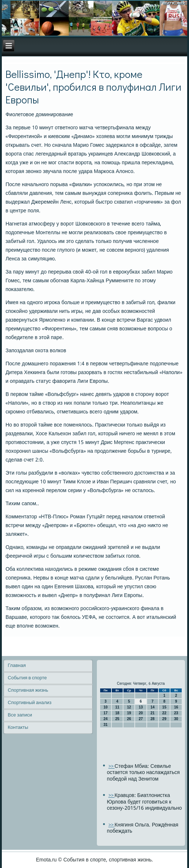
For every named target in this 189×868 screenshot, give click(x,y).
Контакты (18, 728)
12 (129, 707)
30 (176, 719)
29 (164, 719)
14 (152, 707)
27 (141, 719)
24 (105, 719)
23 (176, 713)
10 (105, 707)
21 (152, 713)
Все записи (20, 715)
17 (105, 713)
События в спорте (27, 678)
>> (112, 767)
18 (117, 713)
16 (176, 707)
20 (141, 713)
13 (141, 707)
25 (117, 719)
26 (129, 719)
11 (117, 707)
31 (105, 725)
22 (164, 713)
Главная (17, 666)
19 (129, 713)
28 (152, 719)
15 (164, 707)
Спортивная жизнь (28, 690)
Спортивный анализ (29, 703)
